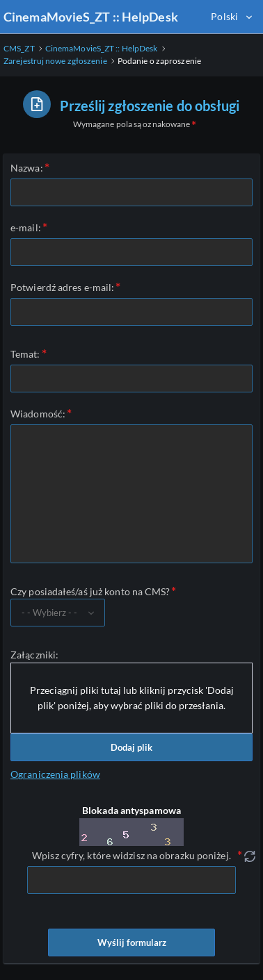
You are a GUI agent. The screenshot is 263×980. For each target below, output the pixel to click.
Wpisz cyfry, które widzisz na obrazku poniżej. (131, 855)
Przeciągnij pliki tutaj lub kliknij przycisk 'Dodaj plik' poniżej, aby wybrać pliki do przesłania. (132, 698)
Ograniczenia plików (55, 774)
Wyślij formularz (131, 942)
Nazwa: (27, 168)
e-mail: (26, 227)
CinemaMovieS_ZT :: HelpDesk (91, 17)
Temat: (25, 354)
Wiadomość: (38, 414)
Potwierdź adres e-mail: (62, 287)
